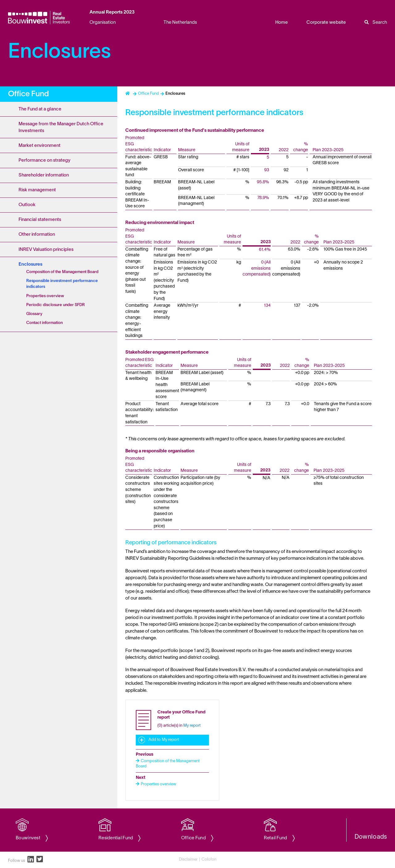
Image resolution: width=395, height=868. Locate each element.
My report (192, 726)
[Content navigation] (59, 447)
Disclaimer (188, 860)
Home (282, 23)
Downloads (371, 837)
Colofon (209, 860)
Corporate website (326, 23)
